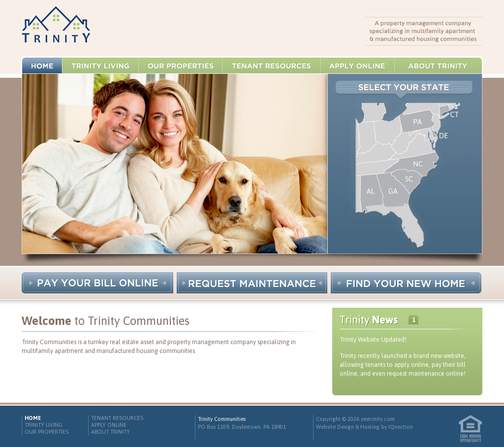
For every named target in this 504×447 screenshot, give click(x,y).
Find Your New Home (406, 283)
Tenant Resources (271, 65)
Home (42, 65)
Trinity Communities (56, 28)
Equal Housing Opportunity (471, 429)
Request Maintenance (252, 283)
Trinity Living (101, 65)
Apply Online (358, 65)
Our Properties (181, 65)
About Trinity (438, 65)
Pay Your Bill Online (97, 283)
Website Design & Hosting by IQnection (364, 427)
